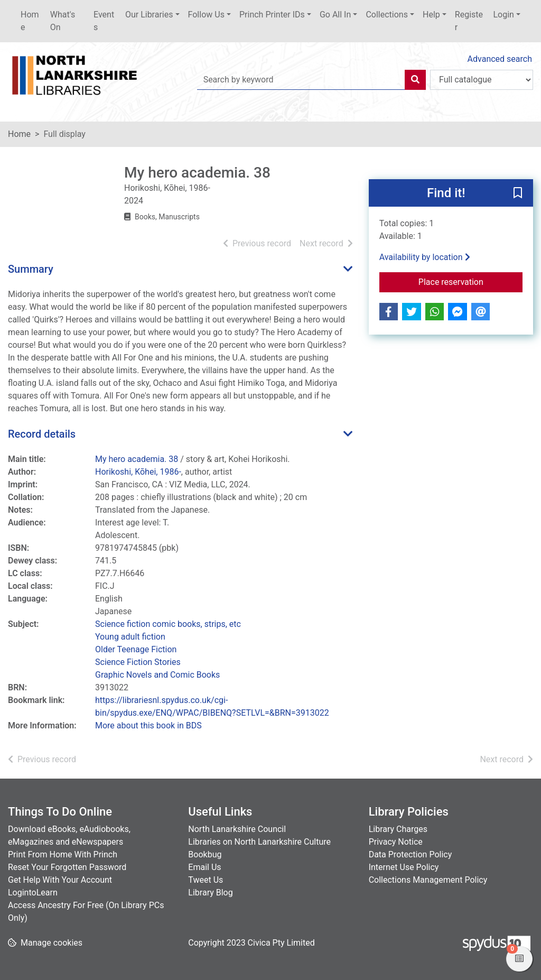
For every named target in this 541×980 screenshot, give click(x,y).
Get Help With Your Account (60, 880)
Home (30, 21)
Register (469, 21)
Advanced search (500, 59)
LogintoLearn (33, 893)
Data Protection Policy (411, 854)
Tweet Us (206, 880)
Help (431, 15)
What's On (63, 21)
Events (104, 21)
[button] (518, 193)
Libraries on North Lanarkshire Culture (259, 842)
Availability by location (425, 257)
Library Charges (398, 829)
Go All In (335, 15)
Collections (387, 15)
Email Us (204, 867)
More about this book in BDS (148, 725)
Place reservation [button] (470, 281)
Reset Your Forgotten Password (67, 867)
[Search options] (482, 80)
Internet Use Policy (404, 867)
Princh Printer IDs (272, 15)
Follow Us (206, 15)
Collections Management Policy (428, 880)
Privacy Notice (396, 842)
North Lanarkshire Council (237, 829)
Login (503, 15)
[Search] (415, 80)
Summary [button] (31, 269)
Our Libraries (149, 15)
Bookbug (205, 854)
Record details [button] (42, 434)
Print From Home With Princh (63, 854)
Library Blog (210, 893)
